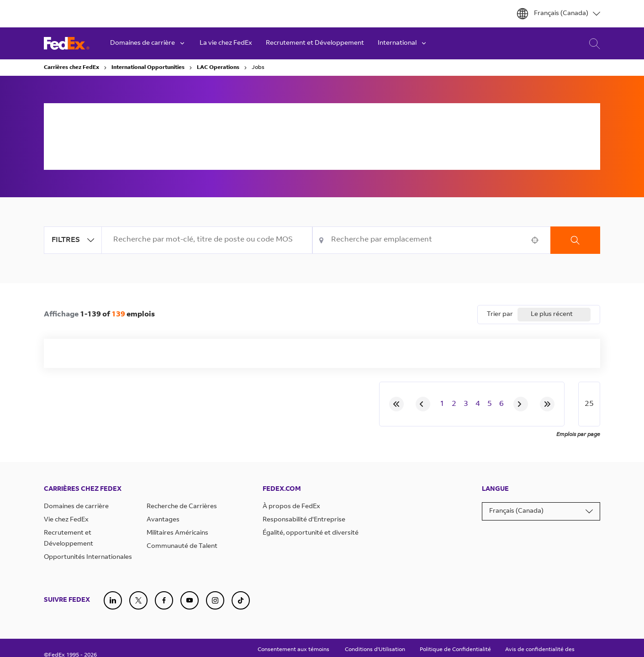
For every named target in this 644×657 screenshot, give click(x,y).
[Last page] (547, 404)
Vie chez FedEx (66, 520)
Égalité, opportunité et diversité (311, 533)
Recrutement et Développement (315, 43)
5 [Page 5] (490, 404)
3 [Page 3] (466, 404)
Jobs (258, 68)
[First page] (396, 404)
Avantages (163, 520)
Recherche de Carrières (182, 507)
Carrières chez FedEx (71, 68)
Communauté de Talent (182, 547)
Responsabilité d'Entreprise (304, 520)
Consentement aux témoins (293, 650)
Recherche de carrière (592, 44)
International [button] (403, 43)
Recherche (575, 240)
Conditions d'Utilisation (375, 650)
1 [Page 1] (442, 404)
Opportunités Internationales (88, 557)
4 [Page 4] (478, 404)
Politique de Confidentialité (455, 650)
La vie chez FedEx (226, 43)
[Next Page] (521, 404)
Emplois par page (578, 435)
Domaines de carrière (76, 507)
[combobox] (207, 240)
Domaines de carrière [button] (148, 43)
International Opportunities (148, 68)
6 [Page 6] (501, 404)
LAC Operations (218, 68)
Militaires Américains (177, 533)
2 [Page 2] (454, 404)
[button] (535, 240)
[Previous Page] (423, 404)
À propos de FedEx (291, 507)
